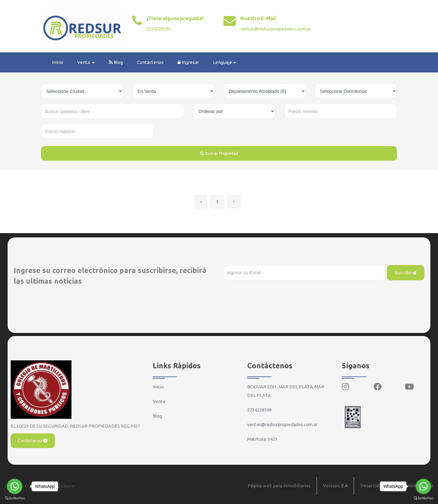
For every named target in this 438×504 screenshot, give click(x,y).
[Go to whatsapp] (423, 486)
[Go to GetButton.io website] (423, 498)
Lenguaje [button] (223, 62)
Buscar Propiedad (219, 153)
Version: (335, 486)
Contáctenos (151, 62)
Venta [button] (84, 62)
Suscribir (406, 272)
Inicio (58, 62)
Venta (159, 401)
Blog (116, 62)
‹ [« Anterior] (201, 201)
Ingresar (189, 62)
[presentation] (270, 292)
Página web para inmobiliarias (279, 486)
